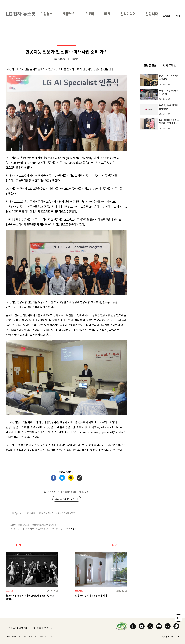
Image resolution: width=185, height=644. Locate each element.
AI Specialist (18, 513)
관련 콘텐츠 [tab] (152, 65)
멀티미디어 (128, 14)
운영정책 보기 (70, 529)
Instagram (150, 626)
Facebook (133, 626)
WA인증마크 (122, 626)
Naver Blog (159, 626)
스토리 (90, 14)
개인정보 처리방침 (41, 628)
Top (178, 618)
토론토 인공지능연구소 (67, 513)
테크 (107, 14)
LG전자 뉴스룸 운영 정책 (16, 628)
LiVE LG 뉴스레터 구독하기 (67, 499)
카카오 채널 (176, 626)
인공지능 (32, 513)
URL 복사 (79, 478)
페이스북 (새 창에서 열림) (53, 478)
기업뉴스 (47, 14)
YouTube (142, 626)
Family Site (170, 636)
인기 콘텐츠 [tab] (169, 65)
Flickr (168, 626)
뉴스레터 (166, 16)
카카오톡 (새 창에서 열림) (71, 478)
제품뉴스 (69, 14)
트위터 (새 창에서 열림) (62, 478)
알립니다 (152, 14)
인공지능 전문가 (47, 513)
